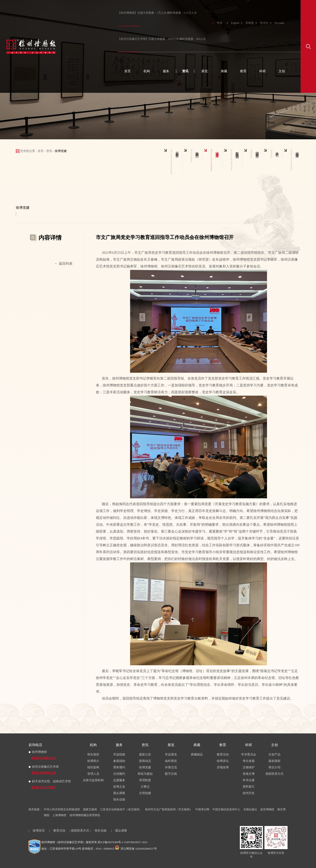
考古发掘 (249, 761)
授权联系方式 (274, 774)
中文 (220, 23)
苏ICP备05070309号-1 (110, 842)
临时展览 (171, 761)
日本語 (250, 23)
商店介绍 (274, 767)
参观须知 (119, 761)
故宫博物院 (267, 809)
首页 (128, 71)
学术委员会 (249, 755)
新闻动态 (145, 761)
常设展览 (171, 755)
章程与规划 (145, 774)
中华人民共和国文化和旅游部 (62, 809)
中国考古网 (202, 809)
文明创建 (145, 793)
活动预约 (119, 774)
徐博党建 (145, 767)
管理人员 (93, 774)
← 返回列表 (64, 264)
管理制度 (145, 780)
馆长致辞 (93, 755)
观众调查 (119, 793)
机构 (147, 71)
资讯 (185, 71)
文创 (282, 71)
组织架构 (93, 767)
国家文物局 (90, 809)
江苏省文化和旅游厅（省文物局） (121, 809)
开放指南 (119, 755)
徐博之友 (119, 787)
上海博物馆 (59, 815)
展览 (205, 71)
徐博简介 (93, 761)
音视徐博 (223, 767)
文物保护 (249, 767)
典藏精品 (197, 755)
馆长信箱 (119, 800)
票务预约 (119, 767)
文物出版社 (250, 809)
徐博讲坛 (223, 761)
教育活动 (223, 755)
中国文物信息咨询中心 (226, 809)
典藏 (224, 71)
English (235, 23)
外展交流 (171, 767)
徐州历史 (249, 793)
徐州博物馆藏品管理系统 (85, 815)
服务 (166, 71)
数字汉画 (171, 774)
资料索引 (249, 787)
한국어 (264, 23)
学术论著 (249, 780)
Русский (279, 23)
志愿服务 (119, 780)
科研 (263, 71)
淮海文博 (249, 774)
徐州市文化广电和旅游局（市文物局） (169, 809)
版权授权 (274, 761)
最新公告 (145, 755)
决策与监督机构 (93, 780)
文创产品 (274, 755)
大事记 (145, 787)
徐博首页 (39, 830)
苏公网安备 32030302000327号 (136, 849)
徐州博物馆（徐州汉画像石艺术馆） (64, 842)
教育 (243, 71)
